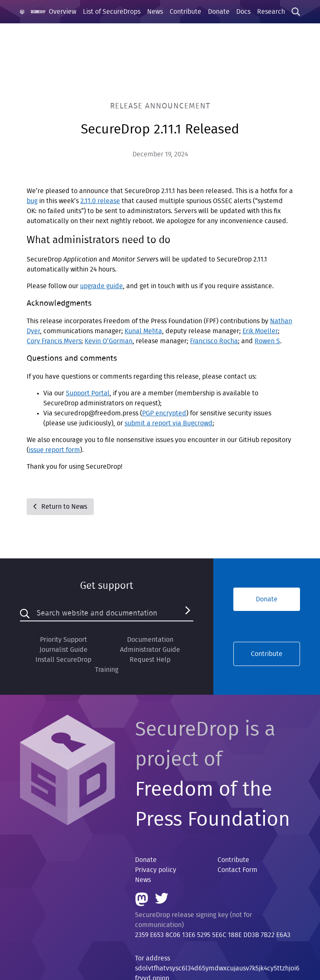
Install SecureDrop (63, 660)
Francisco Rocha (214, 341)
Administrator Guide (150, 650)
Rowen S (267, 341)
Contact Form (237, 870)
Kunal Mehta (143, 331)
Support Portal (88, 393)
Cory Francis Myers (54, 341)
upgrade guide (101, 286)
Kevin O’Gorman (109, 341)
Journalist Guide (64, 650)
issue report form (54, 450)
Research (271, 12)
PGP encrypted (164, 413)
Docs (243, 12)
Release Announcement (160, 106)
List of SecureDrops (112, 12)
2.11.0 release (100, 201)
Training (107, 670)
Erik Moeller (260, 331)
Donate (219, 12)
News (155, 12)
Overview (62, 12)
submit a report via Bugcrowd (169, 423)
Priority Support (64, 640)
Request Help (150, 660)
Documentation (150, 640)
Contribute (185, 12)
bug (32, 201)
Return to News (60, 507)
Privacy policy (156, 870)
